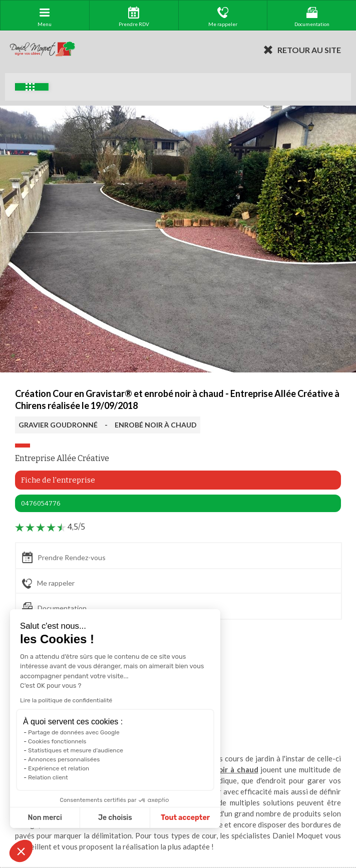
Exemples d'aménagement (30, 87)
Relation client (48, 777)
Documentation (54, 608)
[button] (21, 851)
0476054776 (41, 503)
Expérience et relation (59, 768)
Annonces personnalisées (64, 759)
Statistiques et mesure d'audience (76, 750)
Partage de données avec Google (74, 732)
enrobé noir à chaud (222, 769)
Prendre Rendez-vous (64, 557)
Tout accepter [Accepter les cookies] (185, 818)
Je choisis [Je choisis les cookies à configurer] (115, 818)
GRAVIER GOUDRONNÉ (58, 425)
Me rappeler (48, 584)
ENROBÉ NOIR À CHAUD (156, 425)
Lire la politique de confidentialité (66, 700)
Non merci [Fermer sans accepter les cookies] (45, 818)
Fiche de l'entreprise (58, 480)
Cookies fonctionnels (57, 741)
